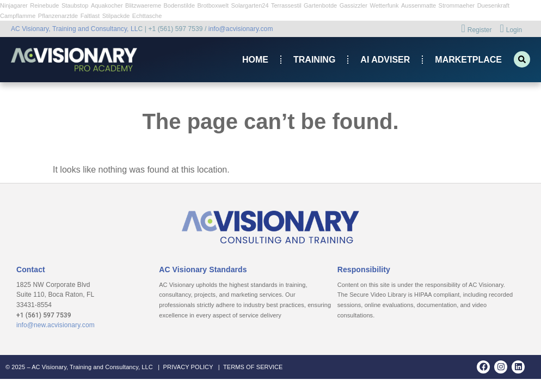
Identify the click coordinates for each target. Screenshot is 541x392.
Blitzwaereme (143, 5)
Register (476, 29)
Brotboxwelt (213, 5)
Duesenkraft (493, 5)
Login (511, 29)
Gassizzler (354, 5)
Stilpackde (116, 16)
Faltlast (90, 16)
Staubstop (75, 5)
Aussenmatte (419, 5)
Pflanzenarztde (58, 16)
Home (255, 60)
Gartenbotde (320, 5)
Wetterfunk (384, 5)
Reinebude (44, 5)
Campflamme (18, 16)
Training (314, 60)
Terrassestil (286, 5)
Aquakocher (107, 5)
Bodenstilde (180, 5)
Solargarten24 (250, 5)
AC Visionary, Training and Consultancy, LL (75, 29)
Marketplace (468, 60)
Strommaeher (457, 5)
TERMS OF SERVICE (253, 367)
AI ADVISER (385, 60)
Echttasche (147, 16)
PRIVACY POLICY (188, 367)
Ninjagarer (14, 5)
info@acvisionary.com (241, 29)
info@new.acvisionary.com (56, 325)
